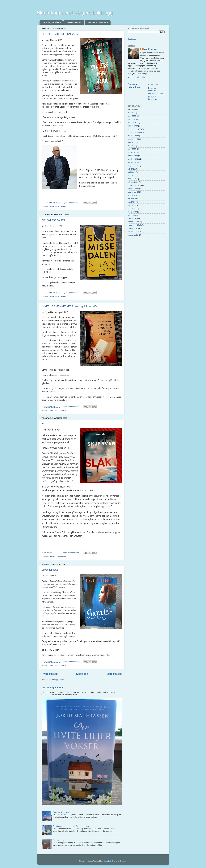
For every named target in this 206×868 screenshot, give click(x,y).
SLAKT (46, 424)
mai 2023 (132, 113)
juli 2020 (131, 199)
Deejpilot (107, 861)
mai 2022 (132, 146)
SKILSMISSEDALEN (53, 220)
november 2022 (134, 132)
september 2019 (135, 232)
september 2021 (135, 162)
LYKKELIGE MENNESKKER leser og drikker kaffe (69, 306)
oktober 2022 (133, 136)
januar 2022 (133, 156)
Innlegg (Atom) (58, 679)
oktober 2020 (133, 189)
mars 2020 (132, 212)
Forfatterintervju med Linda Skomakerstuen (71, 826)
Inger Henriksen (150, 49)
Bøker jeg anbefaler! (51, 22)
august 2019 (133, 235)
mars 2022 (132, 152)
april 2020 (132, 209)
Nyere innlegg (50, 674)
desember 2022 (134, 129)
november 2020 (134, 185)
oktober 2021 (133, 159)
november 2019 (134, 225)
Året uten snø (59, 840)
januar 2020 (133, 218)
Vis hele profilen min (136, 77)
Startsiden (82, 674)
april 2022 (132, 149)
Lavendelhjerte (50, 570)
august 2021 (133, 166)
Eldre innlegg (114, 674)
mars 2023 (132, 119)
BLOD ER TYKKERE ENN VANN (60, 34)
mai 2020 (132, 205)
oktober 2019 (133, 228)
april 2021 (132, 179)
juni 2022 (132, 142)
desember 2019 (134, 222)
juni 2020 (132, 202)
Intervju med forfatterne (98, 22)
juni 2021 (132, 172)
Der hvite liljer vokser (53, 688)
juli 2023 (131, 109)
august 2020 (133, 195)
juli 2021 (131, 169)
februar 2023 (133, 123)
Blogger (123, 861)
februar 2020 (133, 215)
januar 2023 (133, 126)
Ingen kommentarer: (71, 202)
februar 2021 (133, 182)
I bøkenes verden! (74, 22)
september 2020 (135, 192)
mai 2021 (132, 175)
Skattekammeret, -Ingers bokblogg (75, 13)
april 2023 (132, 116)
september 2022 (135, 139)
